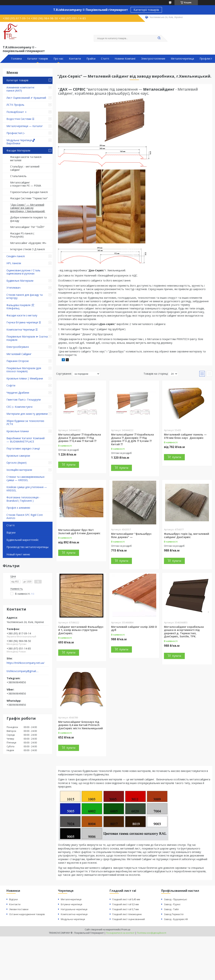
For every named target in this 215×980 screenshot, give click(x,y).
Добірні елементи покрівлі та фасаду (28, 219)
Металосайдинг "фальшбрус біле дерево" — (131, 535)
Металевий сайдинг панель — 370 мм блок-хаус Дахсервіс (185, 436)
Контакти (75, 59)
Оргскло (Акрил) (16, 463)
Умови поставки (19, 909)
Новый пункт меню (18, 554)
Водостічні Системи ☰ (20, 119)
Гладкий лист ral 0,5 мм (126, 904)
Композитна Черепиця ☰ (22, 330)
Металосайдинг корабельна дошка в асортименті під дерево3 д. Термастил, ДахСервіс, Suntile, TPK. (184, 632)
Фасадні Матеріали (18, 150)
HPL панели (14, 263)
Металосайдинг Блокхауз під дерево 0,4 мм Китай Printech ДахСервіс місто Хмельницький (81, 725)
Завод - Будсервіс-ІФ (176, 919)
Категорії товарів (146, 10)
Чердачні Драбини (18, 393)
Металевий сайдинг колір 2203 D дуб (134, 628)
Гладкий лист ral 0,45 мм (126, 899)
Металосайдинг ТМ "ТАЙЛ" (27, 227)
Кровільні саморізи (18, 456)
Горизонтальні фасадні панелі (29, 192)
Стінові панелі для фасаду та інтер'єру (25, 296)
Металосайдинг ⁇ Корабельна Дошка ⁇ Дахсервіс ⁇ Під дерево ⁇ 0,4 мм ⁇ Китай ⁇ (80, 438)
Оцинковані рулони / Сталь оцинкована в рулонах (23, 272)
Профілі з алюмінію (18, 508)
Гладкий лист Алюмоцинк (127, 914)
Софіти (11, 385)
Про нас (58, 59)
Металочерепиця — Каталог (25, 126)
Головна (16, 59)
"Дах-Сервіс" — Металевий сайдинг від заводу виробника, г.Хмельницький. (28, 208)
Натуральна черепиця (74, 909)
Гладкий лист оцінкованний (129, 919)
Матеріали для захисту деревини (27, 414)
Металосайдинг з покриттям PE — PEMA (26, 184)
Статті (105, 59)
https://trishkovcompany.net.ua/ (26, 663)
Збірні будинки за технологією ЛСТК (25, 423)
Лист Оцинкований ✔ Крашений (26, 98)
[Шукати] (159, 38)
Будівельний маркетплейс (23, 540)
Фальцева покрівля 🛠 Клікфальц (20, 307)
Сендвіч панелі (16, 256)
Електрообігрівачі (18, 347)
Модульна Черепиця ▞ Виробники (21, 142)
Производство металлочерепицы (27, 547)
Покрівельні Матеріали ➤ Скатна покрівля (27, 338)
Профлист (206, 59)
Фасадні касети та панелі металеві (26, 159)
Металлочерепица (182, 59)
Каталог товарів (38, 59)
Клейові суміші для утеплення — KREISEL (27, 489)
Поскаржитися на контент (120, 933)
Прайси (91, 59)
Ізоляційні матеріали (19, 470)
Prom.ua (126, 930)
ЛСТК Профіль (15, 105)
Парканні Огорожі (18, 361)
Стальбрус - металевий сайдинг (25, 168)
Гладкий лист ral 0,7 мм (126, 909)
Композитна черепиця (74, 914)
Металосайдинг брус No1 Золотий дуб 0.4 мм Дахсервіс (79, 532)
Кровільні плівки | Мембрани (25, 378)
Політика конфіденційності (152, 933)
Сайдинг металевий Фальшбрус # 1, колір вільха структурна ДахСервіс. (81, 630)
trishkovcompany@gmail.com (23, 671)
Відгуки (11, 532)
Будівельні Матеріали (20, 281)
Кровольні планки (18, 431)
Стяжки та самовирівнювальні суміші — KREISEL (25, 478)
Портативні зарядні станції (23, 448)
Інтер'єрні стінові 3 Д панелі (27, 249)
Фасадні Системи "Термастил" (29, 198)
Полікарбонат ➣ (17, 112)
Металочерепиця (71, 899)
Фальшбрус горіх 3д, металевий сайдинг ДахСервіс (187, 535)
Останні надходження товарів (27, 914)
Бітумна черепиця (71, 904)
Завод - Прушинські (175, 899)
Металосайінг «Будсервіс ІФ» (28, 243)
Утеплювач (13, 288)
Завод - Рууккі (172, 904)
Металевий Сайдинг (19, 354)
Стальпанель (18, 176)
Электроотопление (153, 59)
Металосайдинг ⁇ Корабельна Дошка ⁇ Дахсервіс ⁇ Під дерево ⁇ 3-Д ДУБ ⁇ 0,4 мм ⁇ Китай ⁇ (132, 439)
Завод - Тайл (171, 909)
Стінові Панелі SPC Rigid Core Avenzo (25, 516)
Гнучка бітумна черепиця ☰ (24, 322)
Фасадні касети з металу (22, 315)
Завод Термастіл (174, 914)
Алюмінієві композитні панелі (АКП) (20, 89)
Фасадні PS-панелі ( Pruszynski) (22, 235)
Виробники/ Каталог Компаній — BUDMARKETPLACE (26, 440)
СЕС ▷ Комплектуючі (19, 407)
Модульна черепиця (73, 919)
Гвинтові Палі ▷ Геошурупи (24, 400)
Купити (71, 465)
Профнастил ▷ (16, 133)
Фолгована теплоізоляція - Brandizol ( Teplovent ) (23, 499)
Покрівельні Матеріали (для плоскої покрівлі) (24, 370)
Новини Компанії (125, 59)
